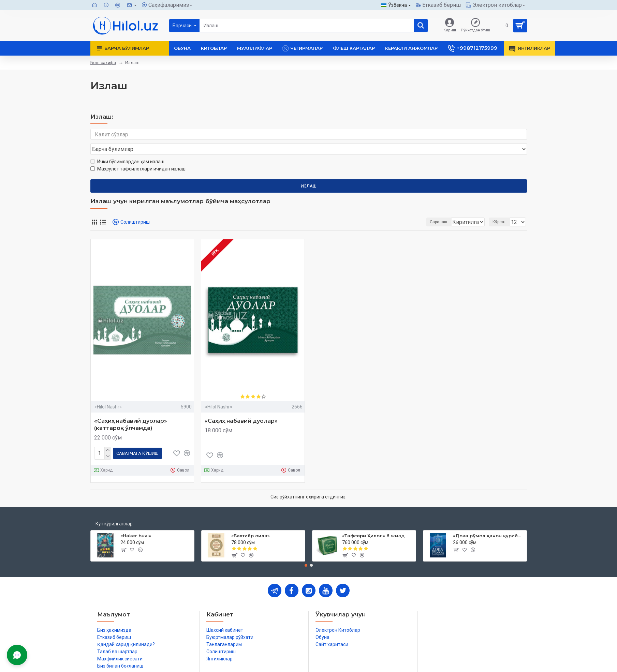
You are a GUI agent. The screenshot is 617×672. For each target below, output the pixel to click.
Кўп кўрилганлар (114, 509)
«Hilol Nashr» (108, 394)
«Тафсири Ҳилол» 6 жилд (373, 521)
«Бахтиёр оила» (251, 521)
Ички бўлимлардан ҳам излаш (127, 149)
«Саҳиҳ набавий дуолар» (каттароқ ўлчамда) (131, 412)
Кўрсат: (502, 209)
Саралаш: (403, 209)
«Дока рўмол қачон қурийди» (489, 521)
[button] (306, 551)
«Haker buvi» (136, 521)
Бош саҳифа (103, 63)
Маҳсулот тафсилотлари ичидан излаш (138, 156)
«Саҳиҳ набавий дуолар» (241, 408)
